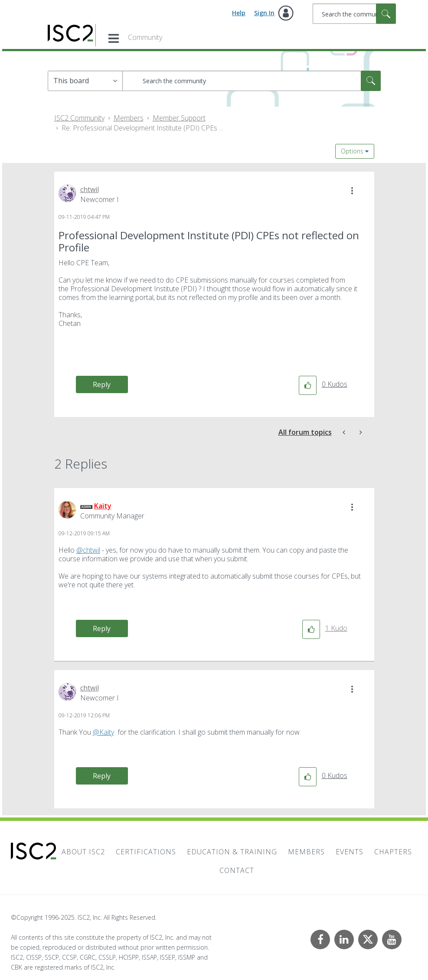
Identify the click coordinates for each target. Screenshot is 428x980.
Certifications (146, 852)
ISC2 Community (79, 118)
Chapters (393, 852)
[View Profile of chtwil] (90, 189)
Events (350, 852)
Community (145, 37)
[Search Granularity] (85, 81)
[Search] (354, 14)
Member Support (179, 118)
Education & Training (232, 852)
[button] (352, 191)
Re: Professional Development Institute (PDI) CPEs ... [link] (142, 128)
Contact (237, 870)
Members (129, 118)
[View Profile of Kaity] (103, 506)
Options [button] (352, 151)
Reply (102, 384)
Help (239, 13)
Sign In (264, 13)
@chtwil (88, 550)
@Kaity (103, 732)
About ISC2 (83, 852)
